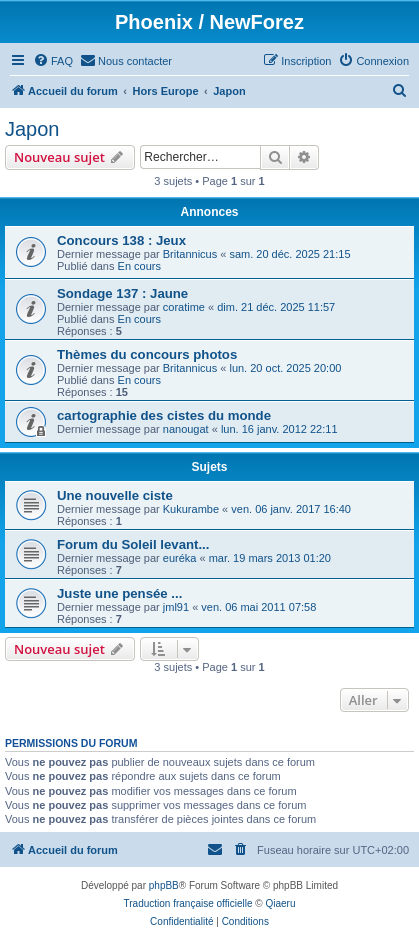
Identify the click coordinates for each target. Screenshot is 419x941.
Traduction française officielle (188, 903)
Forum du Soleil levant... (133, 544)
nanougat (186, 429)
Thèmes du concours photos (147, 354)
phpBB (164, 885)
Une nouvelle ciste (115, 495)
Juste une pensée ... (119, 593)
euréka (180, 558)
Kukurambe (191, 509)
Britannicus (190, 254)
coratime (184, 307)
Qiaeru (280, 903)
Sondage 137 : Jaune (122, 293)
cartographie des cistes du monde (164, 415)
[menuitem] (53, 61)
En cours (139, 266)
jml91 (176, 607)
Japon (32, 129)
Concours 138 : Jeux (121, 240)
